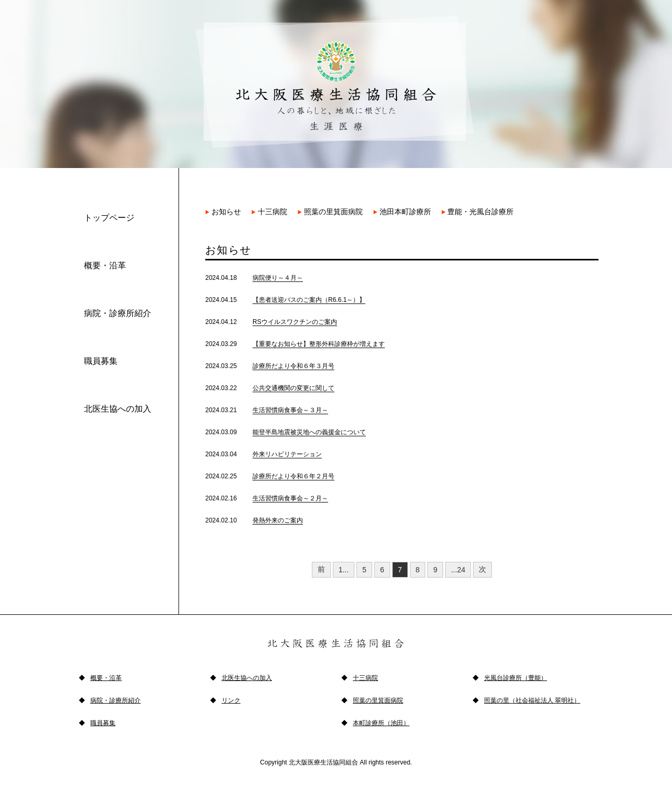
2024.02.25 (270, 476)
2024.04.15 (285, 300)
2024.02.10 (254, 520)
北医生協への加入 (118, 409)
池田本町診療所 (402, 212)
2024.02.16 (267, 498)
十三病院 (269, 212)
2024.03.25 (270, 366)
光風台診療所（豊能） (516, 678)
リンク (231, 700)
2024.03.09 (286, 432)
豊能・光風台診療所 (478, 212)
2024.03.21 (267, 410)
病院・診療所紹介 (118, 313)
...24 (458, 570)
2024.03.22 (270, 388)
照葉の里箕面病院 (330, 212)
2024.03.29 (295, 344)
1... (344, 570)
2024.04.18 (254, 278)
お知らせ (223, 212)
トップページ (109, 218)
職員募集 (101, 361)
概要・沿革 (105, 265)
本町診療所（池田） (381, 723)
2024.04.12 (271, 322)
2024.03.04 (264, 454)
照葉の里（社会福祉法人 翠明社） (532, 700)
